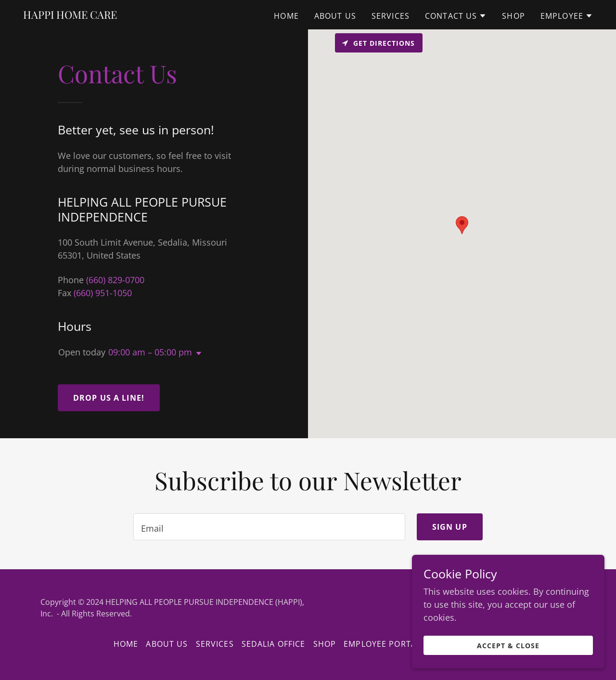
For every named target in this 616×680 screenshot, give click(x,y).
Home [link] (286, 16)
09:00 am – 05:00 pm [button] (150, 352)
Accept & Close (508, 646)
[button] (456, 16)
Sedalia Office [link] (274, 644)
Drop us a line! (109, 398)
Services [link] (391, 16)
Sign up (450, 527)
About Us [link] (335, 16)
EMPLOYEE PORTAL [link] (382, 644)
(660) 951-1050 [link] (103, 293)
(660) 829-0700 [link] (115, 280)
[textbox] (269, 527)
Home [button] (126, 644)
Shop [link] (513, 16)
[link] (70, 15)
